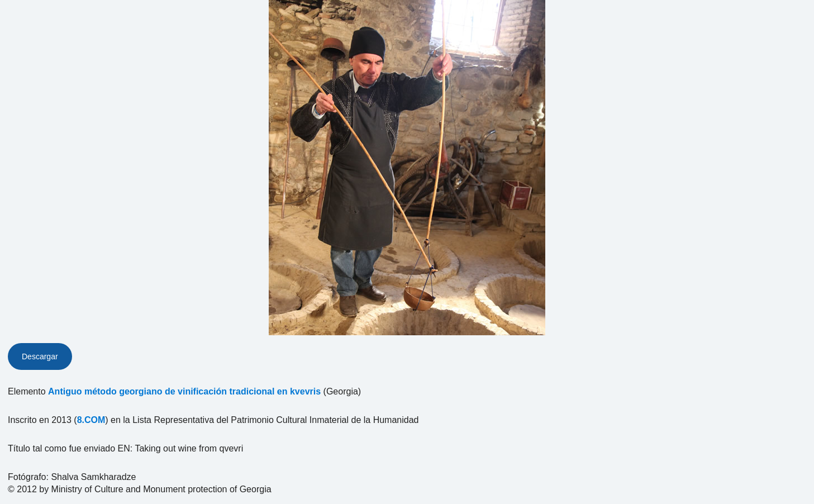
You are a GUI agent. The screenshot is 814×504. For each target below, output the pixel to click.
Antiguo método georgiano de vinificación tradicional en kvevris (184, 391)
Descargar (40, 356)
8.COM (91, 420)
